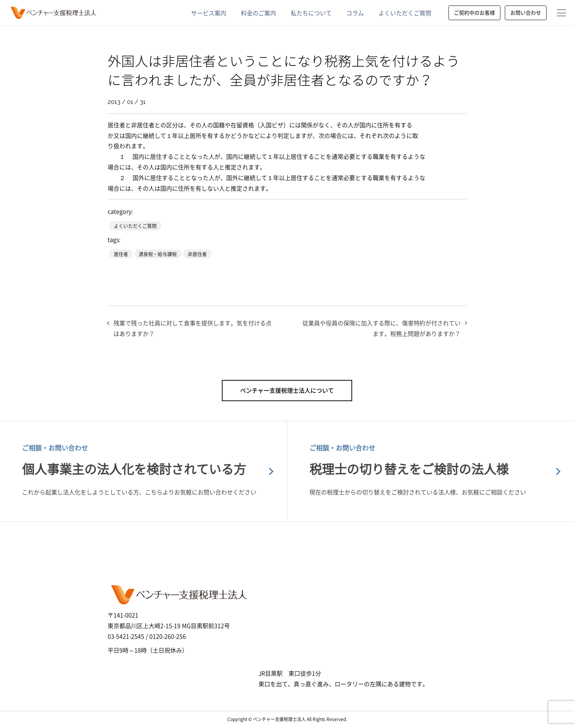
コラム (355, 13)
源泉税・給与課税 (158, 254)
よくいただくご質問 (405, 13)
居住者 (121, 254)
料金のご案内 (258, 13)
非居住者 (197, 254)
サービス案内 (209, 13)
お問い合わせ (526, 12)
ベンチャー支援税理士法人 (53, 13)
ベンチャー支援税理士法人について (287, 390)
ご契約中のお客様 (474, 12)
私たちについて (311, 13)
